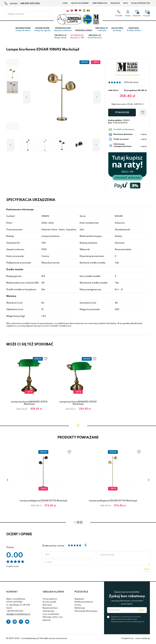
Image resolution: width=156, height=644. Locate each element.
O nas (65, 3)
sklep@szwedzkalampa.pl (18, 615)
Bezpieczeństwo (50, 609)
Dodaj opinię (132, 83)
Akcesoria (117, 30)
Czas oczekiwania (51, 615)
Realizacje (115, 3)
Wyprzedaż (77, 38)
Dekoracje (102, 30)
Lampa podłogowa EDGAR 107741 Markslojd (43, 502)
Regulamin (79, 600)
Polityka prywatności (84, 603)
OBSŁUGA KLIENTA (53, 593)
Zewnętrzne (42, 30)
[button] (12, 63)
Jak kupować (49, 612)
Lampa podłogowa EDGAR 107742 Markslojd (113, 502)
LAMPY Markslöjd (100, 3)
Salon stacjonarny (80, 3)
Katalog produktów (141, 3)
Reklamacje (80, 609)
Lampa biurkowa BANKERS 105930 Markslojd (78, 404)
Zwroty (78, 606)
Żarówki (134, 30)
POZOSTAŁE (81, 593)
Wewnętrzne (23, 30)
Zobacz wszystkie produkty (127, 76)
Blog (126, 3)
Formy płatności (50, 600)
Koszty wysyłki (49, 603)
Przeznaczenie (84, 32)
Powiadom (122, 114)
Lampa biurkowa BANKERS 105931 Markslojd (29, 404)
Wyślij (147, 570)
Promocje (61, 38)
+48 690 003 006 (30, 4)
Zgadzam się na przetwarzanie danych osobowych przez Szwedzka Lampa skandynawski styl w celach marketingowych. (128, 620)
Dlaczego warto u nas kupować (53, 620)
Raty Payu (47, 606)
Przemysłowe (63, 30)
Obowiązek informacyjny (86, 612)
